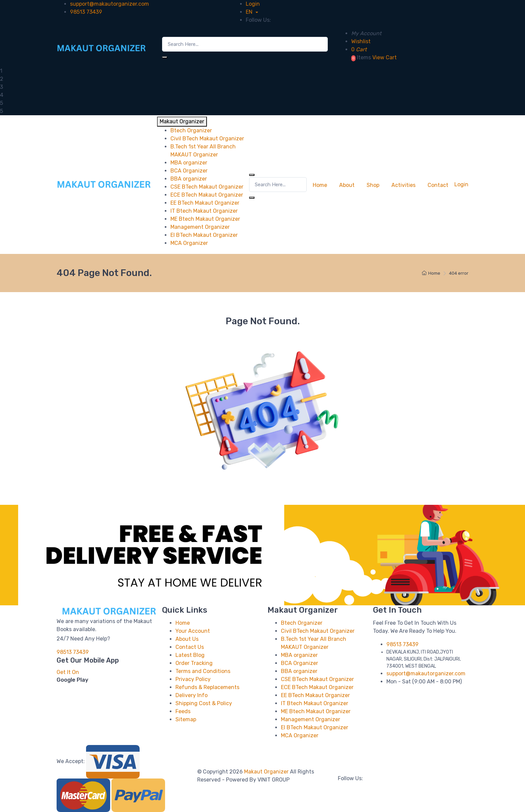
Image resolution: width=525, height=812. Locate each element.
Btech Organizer (302, 623)
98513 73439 (86, 12)
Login (253, 4)
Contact (438, 185)
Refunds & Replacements (207, 687)
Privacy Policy (193, 679)
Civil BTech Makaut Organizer (318, 631)
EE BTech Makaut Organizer (315, 695)
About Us (187, 639)
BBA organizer (299, 671)
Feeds (183, 711)
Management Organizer (311, 719)
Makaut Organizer (267, 772)
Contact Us (190, 647)
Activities (403, 185)
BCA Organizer (299, 663)
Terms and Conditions (203, 671)
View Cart (385, 57)
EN (250, 12)
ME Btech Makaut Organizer (316, 711)
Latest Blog (190, 655)
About (347, 185)
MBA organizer (299, 655)
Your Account (193, 631)
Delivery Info (192, 695)
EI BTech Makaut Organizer (315, 727)
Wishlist (361, 41)
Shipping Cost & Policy (204, 703)
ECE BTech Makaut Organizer (317, 687)
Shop (373, 185)
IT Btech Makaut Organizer (315, 703)
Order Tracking (194, 663)
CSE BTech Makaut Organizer (317, 679)
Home (320, 185)
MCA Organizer (300, 735)
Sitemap (186, 719)
